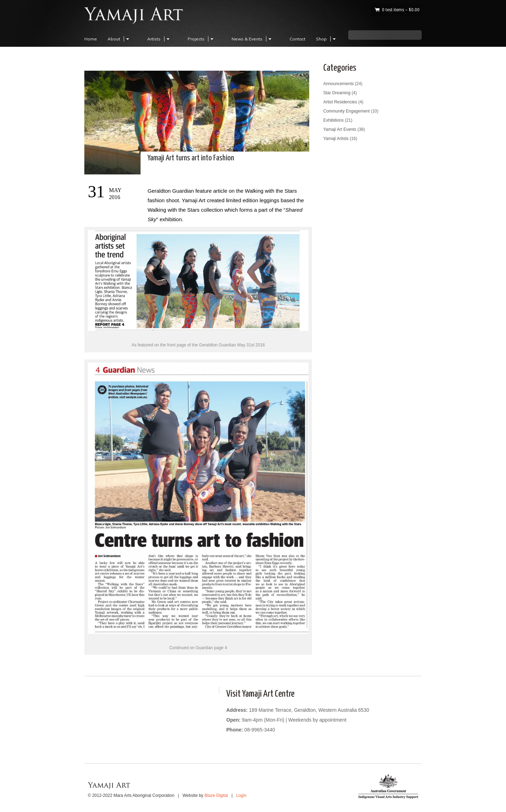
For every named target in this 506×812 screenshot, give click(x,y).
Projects (202, 39)
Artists (159, 39)
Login (241, 795)
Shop (327, 39)
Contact (297, 39)
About (119, 39)
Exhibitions (333, 120)
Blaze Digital (216, 795)
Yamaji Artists (336, 139)
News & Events (252, 39)
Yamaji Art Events (340, 129)
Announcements (339, 84)
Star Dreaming (337, 93)
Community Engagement (346, 111)
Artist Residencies (340, 102)
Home (91, 39)
